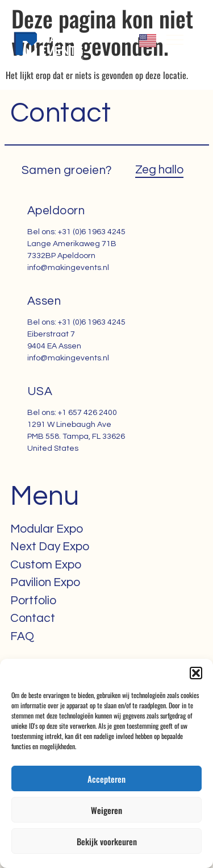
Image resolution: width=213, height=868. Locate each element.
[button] (196, 673)
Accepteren (106, 779)
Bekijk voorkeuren (107, 841)
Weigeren (106, 810)
